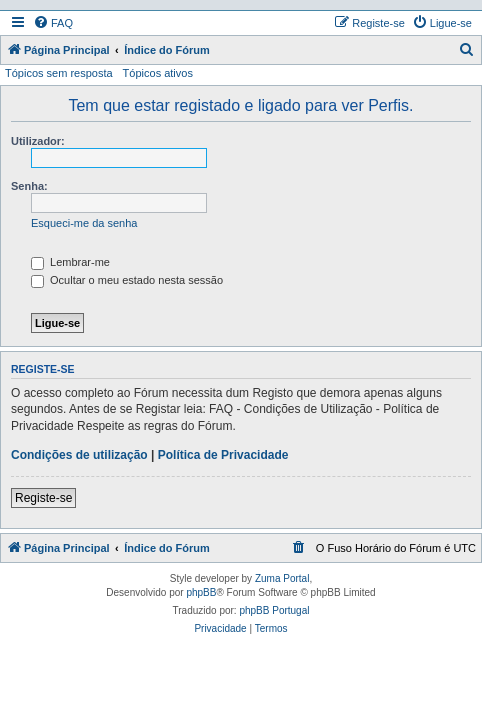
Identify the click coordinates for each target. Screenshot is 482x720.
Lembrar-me (70, 262)
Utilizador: (38, 141)
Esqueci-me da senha (84, 223)
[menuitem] (53, 23)
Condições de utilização (79, 455)
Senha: (29, 186)
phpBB (201, 592)
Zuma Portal (282, 578)
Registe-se (43, 498)
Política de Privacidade (223, 455)
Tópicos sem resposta (59, 73)
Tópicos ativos (158, 73)
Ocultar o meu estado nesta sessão (127, 280)
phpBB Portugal (274, 610)
